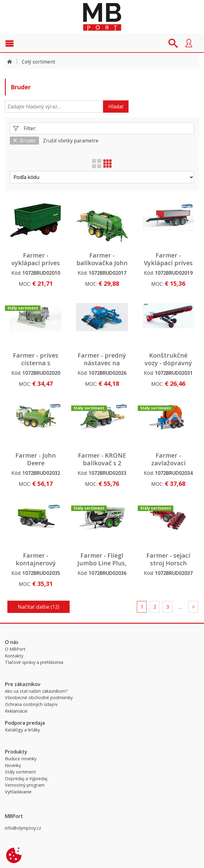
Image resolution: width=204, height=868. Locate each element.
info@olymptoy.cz (23, 828)
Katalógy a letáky (22, 730)
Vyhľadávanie (18, 792)
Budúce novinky (21, 759)
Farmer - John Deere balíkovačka (36, 463)
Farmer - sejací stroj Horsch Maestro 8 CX (168, 563)
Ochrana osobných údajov (31, 704)
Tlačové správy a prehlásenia (34, 662)
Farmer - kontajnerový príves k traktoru (36, 563)
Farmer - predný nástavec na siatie (102, 363)
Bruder (24, 141)
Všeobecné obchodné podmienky (39, 697)
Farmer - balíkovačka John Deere (102, 263)
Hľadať (116, 107)
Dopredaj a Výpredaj (26, 779)
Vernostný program (25, 785)
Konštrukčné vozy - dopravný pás (168, 363)
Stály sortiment (20, 772)
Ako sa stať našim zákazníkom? (36, 691)
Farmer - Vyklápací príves (168, 259)
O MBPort (15, 649)
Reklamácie (16, 711)
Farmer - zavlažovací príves (168, 463)
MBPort (102, 17)
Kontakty (14, 656)
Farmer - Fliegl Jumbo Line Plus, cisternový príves (102, 563)
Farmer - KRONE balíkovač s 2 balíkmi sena (102, 463)
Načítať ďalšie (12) (38, 607)
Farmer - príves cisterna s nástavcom (36, 363)
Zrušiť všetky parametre (71, 141)
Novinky (13, 765)
